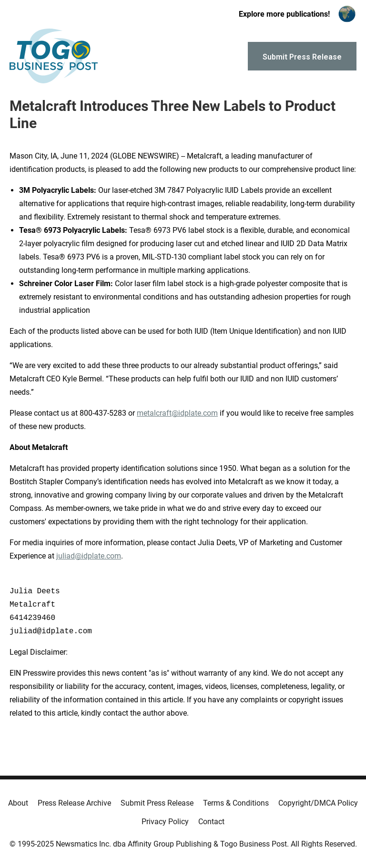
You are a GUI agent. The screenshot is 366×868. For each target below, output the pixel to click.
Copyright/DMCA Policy (318, 803)
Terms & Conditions (236, 803)
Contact (211, 822)
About (18, 803)
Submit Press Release (157, 803)
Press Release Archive (74, 803)
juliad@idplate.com (89, 556)
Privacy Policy (165, 822)
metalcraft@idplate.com (177, 413)
